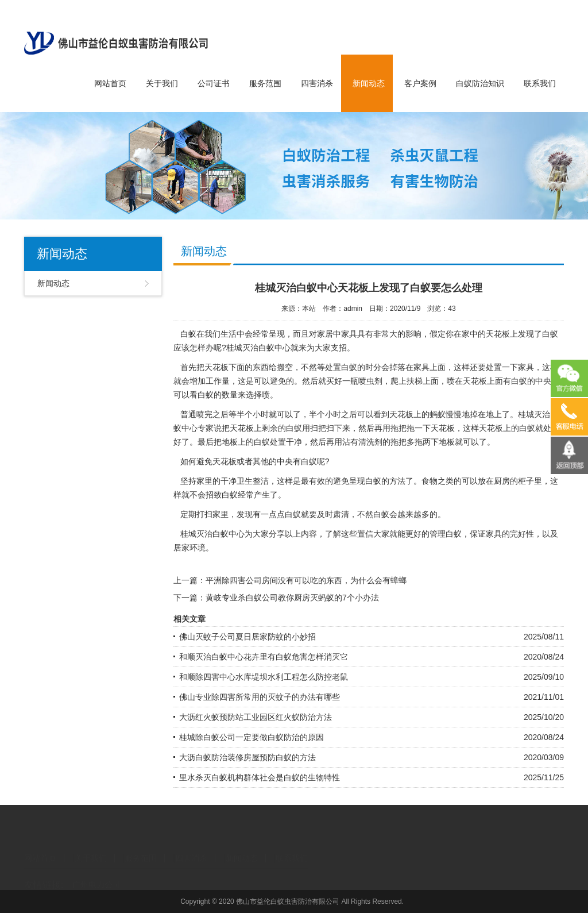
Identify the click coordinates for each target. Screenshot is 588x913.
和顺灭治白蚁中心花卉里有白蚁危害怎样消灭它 (264, 657)
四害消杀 (317, 83)
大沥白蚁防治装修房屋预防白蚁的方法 (247, 757)
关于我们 (162, 83)
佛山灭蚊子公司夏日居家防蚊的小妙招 (247, 637)
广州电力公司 (96, 875)
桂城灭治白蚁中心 (258, 348)
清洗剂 (370, 442)
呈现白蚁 (365, 481)
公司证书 (214, 83)
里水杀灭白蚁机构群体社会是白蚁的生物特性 (260, 777)
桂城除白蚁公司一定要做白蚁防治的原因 (252, 737)
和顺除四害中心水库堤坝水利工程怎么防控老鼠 (264, 677)
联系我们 (540, 83)
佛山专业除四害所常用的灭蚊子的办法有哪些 (260, 697)
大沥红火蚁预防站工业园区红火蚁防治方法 (256, 717)
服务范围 (265, 83)
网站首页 (110, 83)
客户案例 (420, 83)
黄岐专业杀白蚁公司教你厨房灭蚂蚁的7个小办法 (292, 598)
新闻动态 (369, 83)
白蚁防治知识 (480, 83)
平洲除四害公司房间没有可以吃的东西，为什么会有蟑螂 (306, 580)
